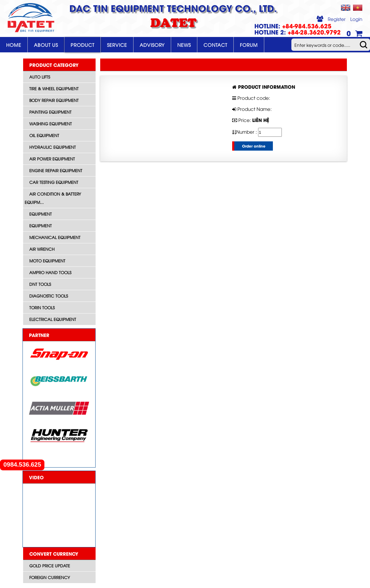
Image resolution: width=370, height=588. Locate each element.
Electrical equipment (53, 319)
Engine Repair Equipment (56, 170)
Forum (249, 45)
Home (14, 45)
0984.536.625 (22, 465)
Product (82, 45)
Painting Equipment (50, 112)
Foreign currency (50, 577)
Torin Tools (42, 307)
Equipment (41, 214)
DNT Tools (40, 284)
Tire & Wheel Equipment (54, 88)
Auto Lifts (40, 77)
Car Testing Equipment (54, 182)
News (184, 45)
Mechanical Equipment (55, 237)
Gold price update (50, 566)
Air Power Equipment (52, 159)
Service (117, 45)
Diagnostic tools (49, 296)
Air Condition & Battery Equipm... (53, 198)
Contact (215, 45)
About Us (46, 45)
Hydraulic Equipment (53, 147)
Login (356, 19)
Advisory (152, 45)
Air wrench (42, 249)
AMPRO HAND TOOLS (50, 272)
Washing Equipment (51, 124)
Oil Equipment (44, 135)
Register (337, 19)
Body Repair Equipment (54, 100)
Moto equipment (47, 261)
